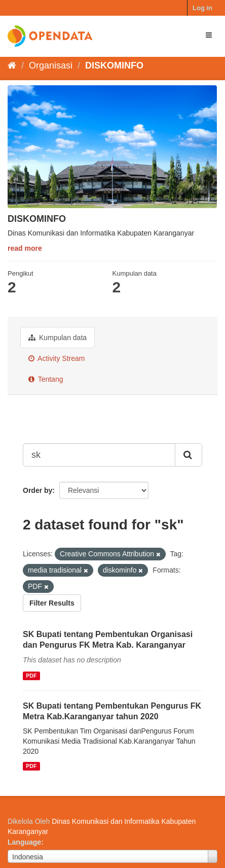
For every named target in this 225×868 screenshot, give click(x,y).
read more (25, 248)
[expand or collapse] (209, 35)
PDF (31, 676)
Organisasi (51, 65)
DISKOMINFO (114, 65)
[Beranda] (12, 65)
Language (24, 842)
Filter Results (52, 603)
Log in (202, 8)
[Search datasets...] (99, 455)
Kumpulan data (58, 338)
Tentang (46, 379)
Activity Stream (57, 358)
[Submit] (189, 455)
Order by (37, 490)
